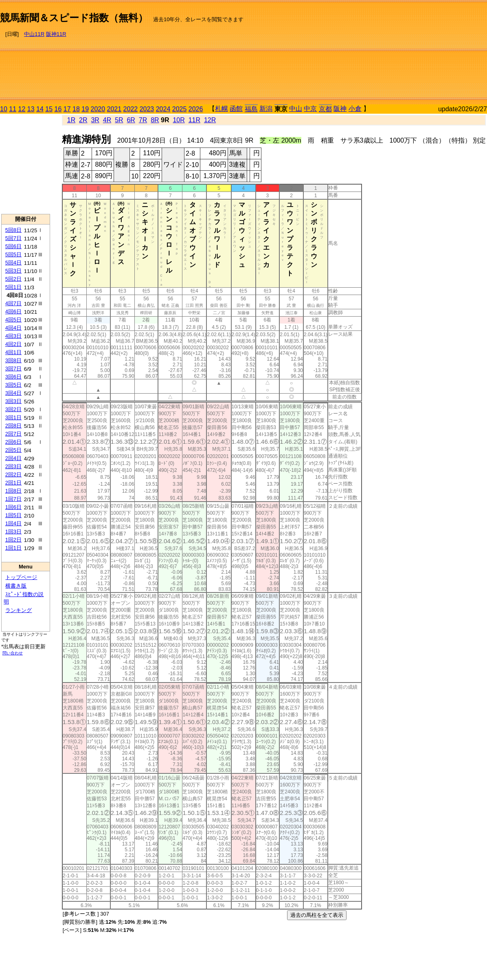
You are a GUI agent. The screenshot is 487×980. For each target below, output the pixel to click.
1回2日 (13, 540)
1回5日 (13, 515)
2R (83, 120)
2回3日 (13, 466)
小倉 (355, 109)
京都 (325, 109)
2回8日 (13, 426)
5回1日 (13, 287)
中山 (296, 109)
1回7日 (13, 499)
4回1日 (13, 352)
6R (131, 120)
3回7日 (13, 369)
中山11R (34, 34)
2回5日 (13, 450)
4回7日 (13, 303)
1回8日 (13, 491)
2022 (131, 109)
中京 (310, 109)
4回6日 (13, 312)
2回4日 (13, 458)
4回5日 (13, 320)
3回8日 (13, 360)
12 (22, 109)
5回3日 (13, 271)
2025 (180, 109)
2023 (147, 109)
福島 (251, 109)
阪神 (340, 109)
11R (194, 120)
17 (67, 109)
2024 (163, 109)
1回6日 (13, 507)
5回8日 (13, 230)
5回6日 (13, 246)
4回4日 (13, 328)
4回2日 (13, 344)
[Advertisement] (428, 53)
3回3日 (13, 401)
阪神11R (56, 34)
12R (210, 120)
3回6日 (13, 377)
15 (49, 109)
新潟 (266, 109)
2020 (98, 109)
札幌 (222, 109)
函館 (236, 109)
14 (40, 109)
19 (85, 109)
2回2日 (13, 475)
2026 (196, 109)
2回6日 (13, 442)
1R (71, 120)
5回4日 (13, 263)
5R (119, 120)
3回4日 (13, 393)
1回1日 (13, 548)
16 (58, 109)
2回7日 (13, 434)
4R (107, 120)
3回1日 (13, 417)
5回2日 (13, 279)
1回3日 (13, 532)
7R (143, 120)
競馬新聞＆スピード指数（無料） (74, 18)
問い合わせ (13, 653)
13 (31, 109)
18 (76, 109)
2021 (114, 109)
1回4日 (13, 523)
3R (95, 120)
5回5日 (13, 254)
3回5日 (13, 385)
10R (179, 120)
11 (13, 109)
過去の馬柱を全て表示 (317, 915)
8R (155, 120)
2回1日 (13, 483)
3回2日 (13, 409)
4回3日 (13, 336)
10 (4, 109)
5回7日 (13, 238)
